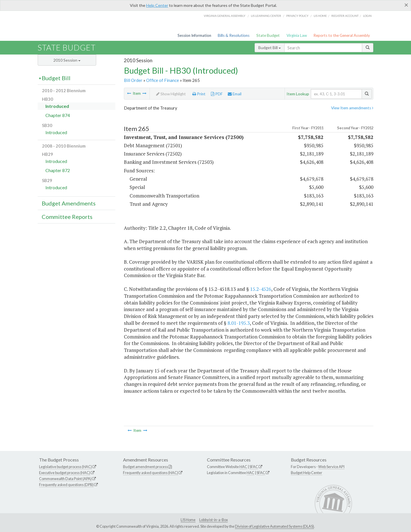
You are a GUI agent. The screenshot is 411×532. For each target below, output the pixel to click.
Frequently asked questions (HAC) (151, 473)
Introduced (57, 106)
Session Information (194, 35)
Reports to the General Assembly (342, 35)
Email (235, 94)
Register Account (345, 16)
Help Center (157, 5)
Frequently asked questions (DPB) (66, 485)
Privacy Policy (297, 16)
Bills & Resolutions (234, 35)
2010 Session (67, 60)
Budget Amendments (69, 203)
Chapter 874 (58, 115)
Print (199, 94)
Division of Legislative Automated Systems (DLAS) (274, 526)
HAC (243, 467)
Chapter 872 (58, 170)
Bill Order (133, 80)
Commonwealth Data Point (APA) (65, 479)
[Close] (406, 5)
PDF (217, 94)
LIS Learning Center (266, 16)
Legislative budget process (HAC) (66, 467)
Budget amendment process (146, 467)
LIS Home (188, 520)
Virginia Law (297, 35)
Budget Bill (270, 48)
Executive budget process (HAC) (65, 473)
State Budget (268, 35)
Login (367, 16)
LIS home (320, 16)
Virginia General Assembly (225, 16)
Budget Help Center (307, 473)
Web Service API (331, 467)
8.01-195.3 (239, 323)
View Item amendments (352, 108)
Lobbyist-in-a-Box (213, 520)
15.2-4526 (261, 289)
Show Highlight (171, 94)
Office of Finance (163, 80)
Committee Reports (67, 217)
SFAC (254, 467)
